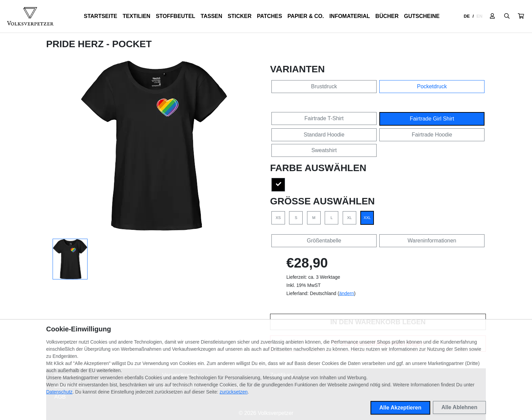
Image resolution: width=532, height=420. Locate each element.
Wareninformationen (432, 241)
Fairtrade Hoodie (432, 135)
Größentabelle (324, 241)
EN (479, 16)
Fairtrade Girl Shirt (432, 119)
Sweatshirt (324, 150)
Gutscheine (422, 16)
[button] (521, 16)
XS (278, 218)
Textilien (136, 16)
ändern (347, 293)
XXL (367, 218)
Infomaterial (350, 16)
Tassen (211, 16)
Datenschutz (59, 392)
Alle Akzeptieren (400, 408)
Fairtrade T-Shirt (324, 118)
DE (467, 16)
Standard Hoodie (324, 135)
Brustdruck (324, 86)
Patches (269, 16)
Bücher (387, 16)
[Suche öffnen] (507, 16)
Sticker (240, 16)
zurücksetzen (233, 392)
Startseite (100, 16)
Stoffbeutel (175, 16)
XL (349, 218)
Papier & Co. (306, 16)
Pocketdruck (432, 86)
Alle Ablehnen (459, 407)
